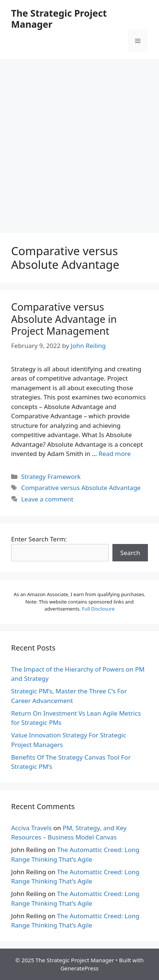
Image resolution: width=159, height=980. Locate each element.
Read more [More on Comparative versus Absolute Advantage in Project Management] (114, 454)
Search (130, 553)
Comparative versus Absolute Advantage (81, 488)
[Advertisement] (79, 142)
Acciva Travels (31, 828)
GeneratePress (79, 968)
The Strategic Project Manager (59, 18)
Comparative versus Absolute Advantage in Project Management (64, 319)
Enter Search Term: (39, 539)
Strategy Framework (51, 477)
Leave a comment (47, 499)
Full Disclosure (98, 609)
